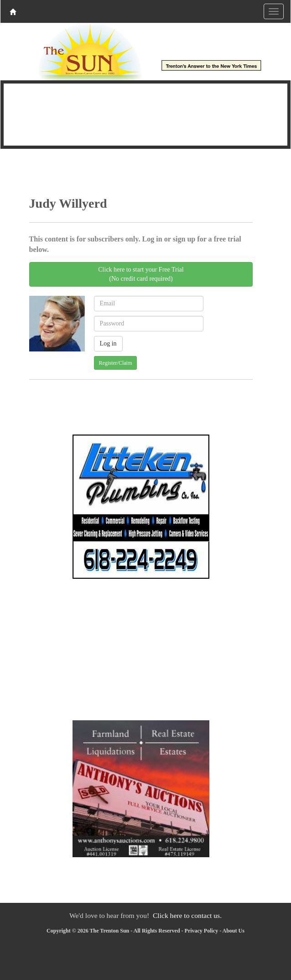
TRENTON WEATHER (145, 113)
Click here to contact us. (187, 915)
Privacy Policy (202, 931)
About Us (234, 931)
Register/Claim (116, 363)
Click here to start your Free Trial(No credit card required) (141, 274)
